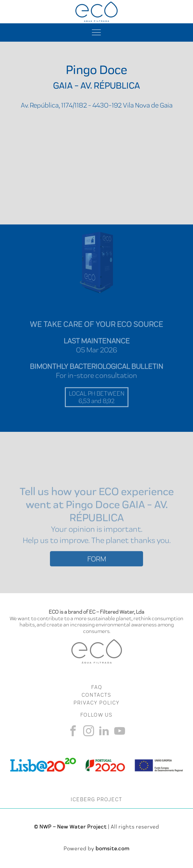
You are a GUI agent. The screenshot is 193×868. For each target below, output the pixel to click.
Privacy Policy (97, 703)
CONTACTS (96, 695)
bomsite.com (112, 848)
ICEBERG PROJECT (96, 799)
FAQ (97, 687)
